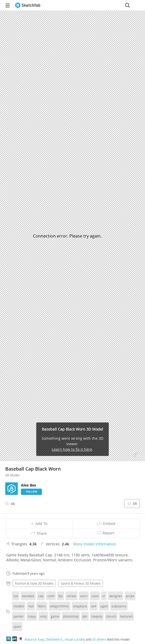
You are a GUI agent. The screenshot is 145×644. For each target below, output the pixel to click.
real (31, 606)
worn (84, 596)
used (95, 596)
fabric (42, 606)
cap (41, 596)
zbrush (111, 616)
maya (32, 616)
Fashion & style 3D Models (34, 583)
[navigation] (8, 5)
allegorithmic (60, 606)
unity (43, 616)
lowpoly (97, 616)
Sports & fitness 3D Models (81, 583)
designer (116, 596)
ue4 (94, 606)
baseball (28, 596)
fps (61, 596)
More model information (95, 544)
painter (19, 616)
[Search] (127, 5)
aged (104, 606)
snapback (80, 606)
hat (16, 596)
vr (104, 596)
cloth (51, 596)
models (19, 606)
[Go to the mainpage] (28, 5)
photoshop (71, 616)
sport (17, 626)
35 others (99, 639)
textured (126, 616)
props (130, 596)
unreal (71, 596)
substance (119, 606)
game (55, 616)
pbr (85, 616)
